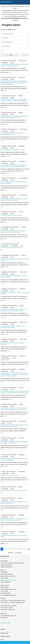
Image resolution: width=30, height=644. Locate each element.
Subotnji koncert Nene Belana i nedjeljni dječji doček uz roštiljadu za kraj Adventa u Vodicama (14, 100)
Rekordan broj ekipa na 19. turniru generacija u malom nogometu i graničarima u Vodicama (14, 409)
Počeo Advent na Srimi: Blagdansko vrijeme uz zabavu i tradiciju (14, 276)
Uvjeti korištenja (5, 623)
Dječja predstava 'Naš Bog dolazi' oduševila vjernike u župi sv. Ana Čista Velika (13, 231)
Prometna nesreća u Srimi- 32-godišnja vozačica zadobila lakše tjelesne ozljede (14, 199)
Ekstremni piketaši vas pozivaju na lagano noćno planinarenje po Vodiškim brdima (14, 117)
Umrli (2, 639)
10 (25, 549)
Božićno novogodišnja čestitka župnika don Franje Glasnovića (15, 260)
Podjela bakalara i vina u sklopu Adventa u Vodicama (12, 344)
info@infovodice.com (10, 580)
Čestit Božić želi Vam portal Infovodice (11, 248)
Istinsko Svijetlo (5, 360)
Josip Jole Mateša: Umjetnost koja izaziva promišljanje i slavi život (12, 134)
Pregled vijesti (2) (5, 636)
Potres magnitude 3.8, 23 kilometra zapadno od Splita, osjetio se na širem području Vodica (14, 166)
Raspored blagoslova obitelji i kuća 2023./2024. (14, 490)
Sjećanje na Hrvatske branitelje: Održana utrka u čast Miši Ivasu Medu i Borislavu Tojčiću (14, 310)
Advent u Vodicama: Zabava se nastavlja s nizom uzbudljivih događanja (14, 459)
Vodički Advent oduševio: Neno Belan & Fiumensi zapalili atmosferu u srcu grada (14, 65)
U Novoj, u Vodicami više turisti (9, 475)
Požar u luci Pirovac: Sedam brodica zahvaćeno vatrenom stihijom (14, 183)
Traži (10, 55)
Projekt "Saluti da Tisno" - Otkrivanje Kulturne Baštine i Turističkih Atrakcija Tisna (14, 519)
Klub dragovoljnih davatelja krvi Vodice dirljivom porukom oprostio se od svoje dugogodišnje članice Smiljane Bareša (14, 83)
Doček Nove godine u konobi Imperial (11, 215)
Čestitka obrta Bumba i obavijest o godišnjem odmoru (13, 536)
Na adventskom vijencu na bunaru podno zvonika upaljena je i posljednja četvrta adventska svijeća (15, 392)
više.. (10, 72)
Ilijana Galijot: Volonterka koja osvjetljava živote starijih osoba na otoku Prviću (14, 426)
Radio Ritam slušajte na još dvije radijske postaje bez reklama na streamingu (14, 442)
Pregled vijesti (5, 633)
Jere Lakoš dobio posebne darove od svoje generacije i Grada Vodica (13, 327)
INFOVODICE (6, 2)
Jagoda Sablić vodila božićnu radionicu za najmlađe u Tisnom (15, 293)
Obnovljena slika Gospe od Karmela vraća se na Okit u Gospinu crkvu (14, 503)
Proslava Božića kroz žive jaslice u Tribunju (13, 150)
